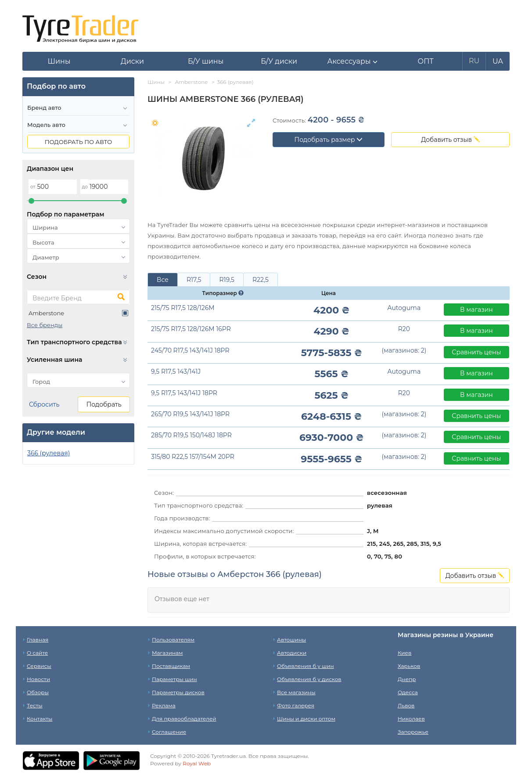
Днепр (407, 679)
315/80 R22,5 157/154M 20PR (193, 457)
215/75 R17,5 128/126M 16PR (191, 329)
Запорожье (413, 732)
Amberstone (46, 313)
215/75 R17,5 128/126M (183, 308)
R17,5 (194, 280)
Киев (404, 653)
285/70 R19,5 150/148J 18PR (191, 435)
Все (163, 280)
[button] (352, 61)
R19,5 (226, 280)
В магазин (476, 310)
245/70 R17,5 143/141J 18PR (190, 350)
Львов (406, 705)
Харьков (409, 666)
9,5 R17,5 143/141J (176, 371)
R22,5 (261, 280)
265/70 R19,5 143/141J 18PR (190, 414)
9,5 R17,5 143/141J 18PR (184, 393)
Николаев (411, 719)
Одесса (408, 692)
